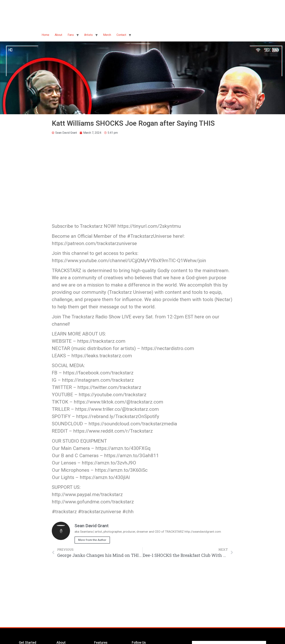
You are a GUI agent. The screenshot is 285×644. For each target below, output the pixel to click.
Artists (88, 35)
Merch (107, 35)
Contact (121, 35)
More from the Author (92, 540)
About (58, 35)
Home (45, 35)
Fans (71, 35)
